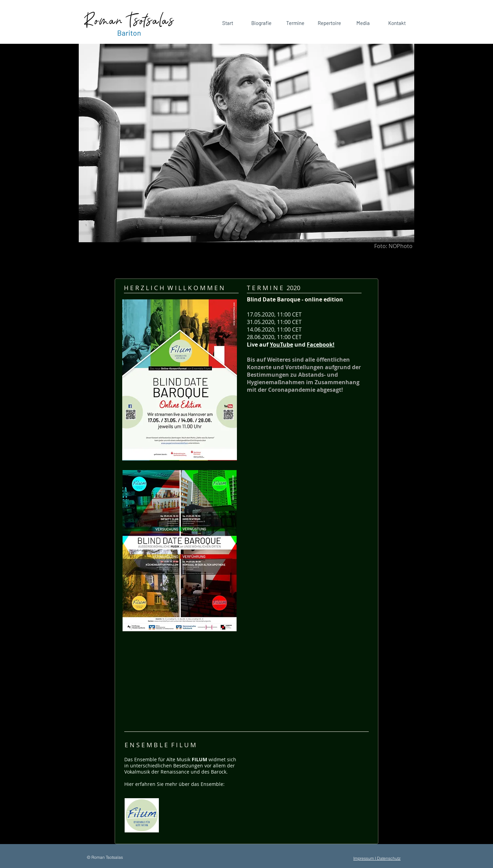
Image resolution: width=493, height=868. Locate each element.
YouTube (281, 345)
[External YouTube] (309, 794)
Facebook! (321, 345)
